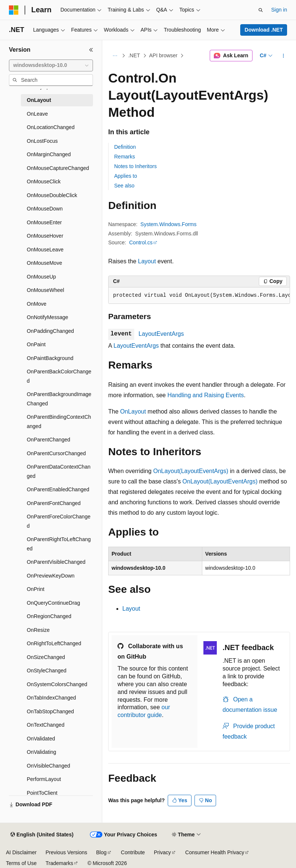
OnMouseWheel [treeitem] (45, 290)
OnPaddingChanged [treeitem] (50, 331)
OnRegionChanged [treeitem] (49, 616)
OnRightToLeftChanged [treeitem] (54, 643)
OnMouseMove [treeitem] (44, 263)
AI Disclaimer (21, 852)
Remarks (125, 157)
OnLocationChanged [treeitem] (51, 127)
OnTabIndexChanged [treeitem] (51, 698)
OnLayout (133, 412)
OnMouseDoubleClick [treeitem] (52, 195)
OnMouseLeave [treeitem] (45, 250)
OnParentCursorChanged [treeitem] (56, 453)
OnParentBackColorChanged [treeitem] (59, 376)
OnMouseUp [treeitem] (41, 277)
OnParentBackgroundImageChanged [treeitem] (59, 399)
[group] (199, 296)
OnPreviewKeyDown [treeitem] (51, 576)
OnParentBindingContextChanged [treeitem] (59, 422)
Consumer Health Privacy (215, 852)
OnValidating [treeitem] (41, 752)
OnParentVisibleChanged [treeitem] (56, 562)
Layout (147, 261)
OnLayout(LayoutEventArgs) (191, 471)
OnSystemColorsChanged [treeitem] (57, 684)
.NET (134, 55)
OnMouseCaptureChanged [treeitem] (58, 168)
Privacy (163, 852)
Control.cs (141, 242)
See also (124, 186)
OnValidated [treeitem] (41, 739)
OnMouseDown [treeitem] (45, 209)
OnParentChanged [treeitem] (49, 440)
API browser (163, 55)
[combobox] (51, 65)
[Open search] (261, 10)
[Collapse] (91, 50)
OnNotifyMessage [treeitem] (47, 317)
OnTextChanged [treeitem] (46, 725)
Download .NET (264, 30)
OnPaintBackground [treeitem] (50, 358)
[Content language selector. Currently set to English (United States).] (42, 835)
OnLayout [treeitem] (39, 100)
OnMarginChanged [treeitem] (49, 154)
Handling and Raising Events (205, 395)
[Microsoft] (14, 10)
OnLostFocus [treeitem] (42, 141)
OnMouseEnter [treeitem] (44, 222)
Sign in (279, 10)
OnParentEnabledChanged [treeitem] (58, 489)
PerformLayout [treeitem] (44, 779)
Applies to (126, 176)
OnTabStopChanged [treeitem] (50, 711)
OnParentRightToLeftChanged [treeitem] (59, 544)
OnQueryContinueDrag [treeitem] (53, 603)
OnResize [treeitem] (38, 630)
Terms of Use (21, 863)
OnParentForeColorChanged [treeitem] (59, 521)
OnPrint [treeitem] (36, 589)
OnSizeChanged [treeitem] (46, 657)
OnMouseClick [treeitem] (44, 181)
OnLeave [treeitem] (37, 114)
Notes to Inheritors (135, 166)
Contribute (133, 852)
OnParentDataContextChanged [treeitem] (59, 471)
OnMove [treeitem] (37, 304)
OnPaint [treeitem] (36, 344)
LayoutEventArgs (161, 334)
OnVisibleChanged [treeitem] (49, 766)
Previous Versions (66, 852)
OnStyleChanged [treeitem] (47, 671)
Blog (102, 852)
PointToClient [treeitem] (42, 793)
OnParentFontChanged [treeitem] (54, 503)
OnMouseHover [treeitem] (45, 236)
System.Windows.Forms (169, 224)
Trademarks (59, 863)
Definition (125, 147)
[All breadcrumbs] (115, 56)
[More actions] (284, 56)
